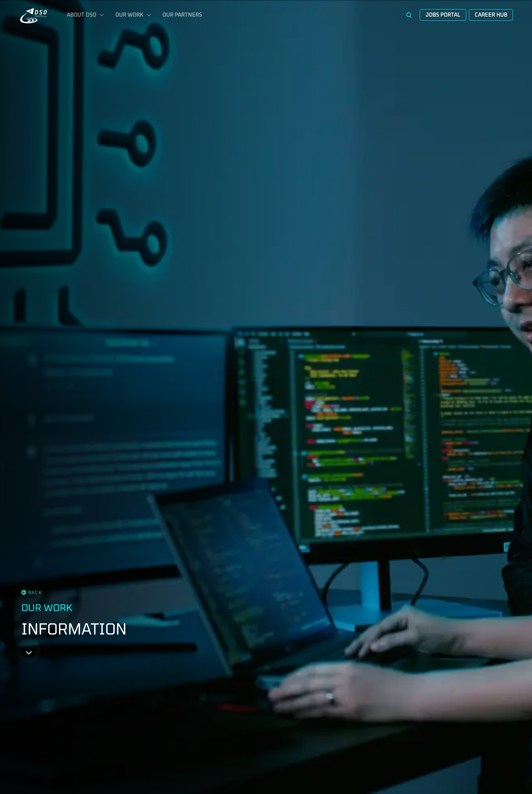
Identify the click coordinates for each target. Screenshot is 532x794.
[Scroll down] (29, 650)
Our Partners (182, 15)
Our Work (134, 15)
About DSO (86, 15)
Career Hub (491, 15)
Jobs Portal (443, 15)
